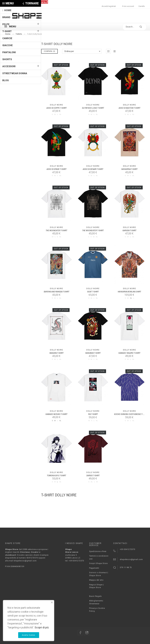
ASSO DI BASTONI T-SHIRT (129, 108)
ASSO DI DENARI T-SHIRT (93, 169)
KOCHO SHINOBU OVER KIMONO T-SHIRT (131, 414)
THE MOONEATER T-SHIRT (56, 230)
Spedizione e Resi (98, 551)
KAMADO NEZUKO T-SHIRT (56, 414)
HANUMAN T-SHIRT (93, 353)
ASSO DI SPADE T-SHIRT (57, 169)
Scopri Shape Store (98, 563)
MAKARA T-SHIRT (57, 353)
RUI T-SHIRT (93, 414)
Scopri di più (42, 627)
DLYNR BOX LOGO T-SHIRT (93, 108)
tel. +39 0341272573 (75, 561)
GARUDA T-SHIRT (129, 230)
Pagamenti (94, 568)
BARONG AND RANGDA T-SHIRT (57, 292)
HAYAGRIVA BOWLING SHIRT (129, 292)
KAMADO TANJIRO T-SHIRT (129, 353)
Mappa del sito (96, 580)
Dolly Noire (56, 105)
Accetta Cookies (29, 635)
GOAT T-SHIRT (93, 292)
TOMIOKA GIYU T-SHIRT (56, 475)
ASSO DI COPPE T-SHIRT (57, 108)
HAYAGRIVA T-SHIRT (129, 169)
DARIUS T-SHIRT (93, 475)
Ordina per (69, 51)
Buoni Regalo (96, 596)
